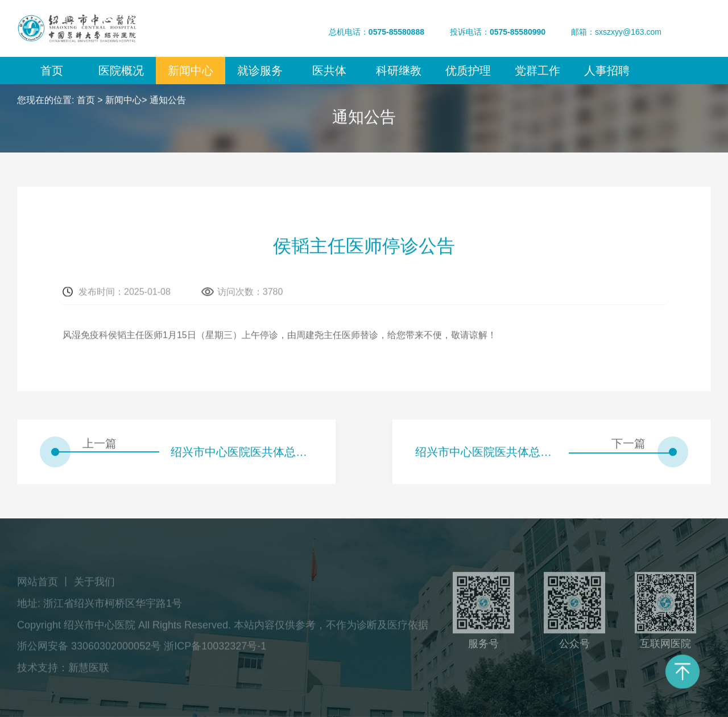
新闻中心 (191, 71)
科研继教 (399, 71)
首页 (52, 71)
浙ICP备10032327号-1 (215, 649)
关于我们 (94, 584)
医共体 (329, 71)
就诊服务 (260, 71)
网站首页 (38, 584)
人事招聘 (607, 71)
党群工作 (537, 71)
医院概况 (121, 71)
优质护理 (468, 71)
